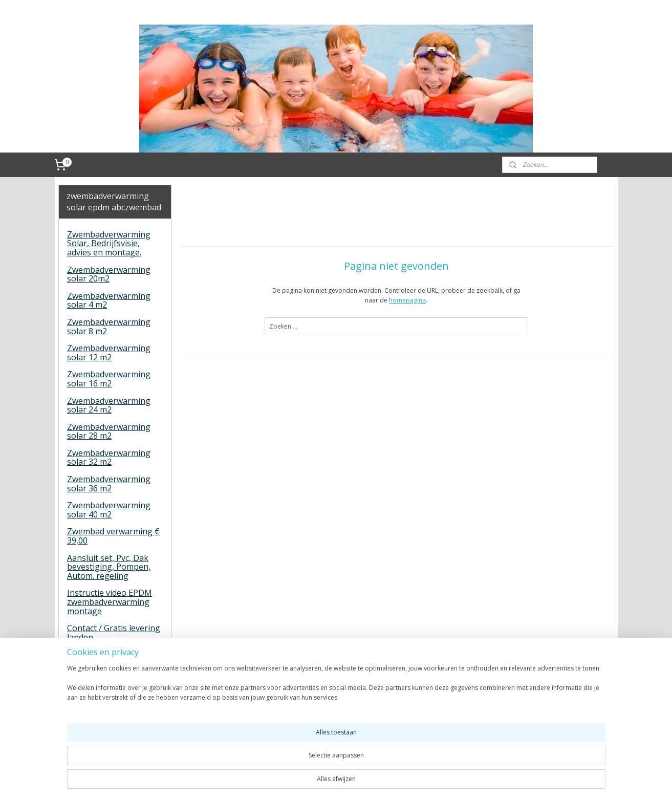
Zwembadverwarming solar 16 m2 (109, 379)
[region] (269, 766)
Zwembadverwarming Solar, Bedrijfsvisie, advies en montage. (109, 243)
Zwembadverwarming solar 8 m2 (109, 327)
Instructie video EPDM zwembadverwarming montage (110, 602)
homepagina (407, 300)
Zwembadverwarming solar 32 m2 (109, 458)
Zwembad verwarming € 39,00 (113, 536)
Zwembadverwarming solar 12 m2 (109, 353)
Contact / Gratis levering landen (114, 633)
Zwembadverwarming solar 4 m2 (109, 300)
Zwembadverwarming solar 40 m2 (109, 510)
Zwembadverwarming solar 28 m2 (109, 431)
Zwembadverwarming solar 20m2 (109, 274)
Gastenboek (90, 654)
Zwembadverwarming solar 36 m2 (109, 484)
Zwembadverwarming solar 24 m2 (109, 405)
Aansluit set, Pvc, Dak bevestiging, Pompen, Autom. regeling (109, 567)
